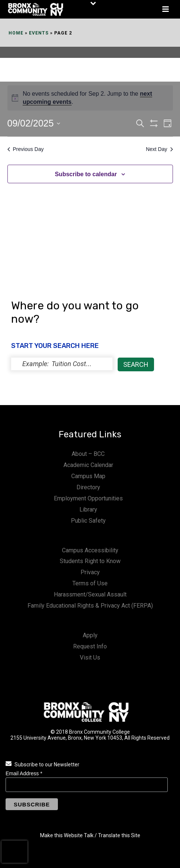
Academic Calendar (88, 465)
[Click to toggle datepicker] (34, 124)
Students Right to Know (90, 561)
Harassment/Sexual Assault (90, 594)
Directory (88, 487)
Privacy (90, 572)
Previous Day (26, 149)
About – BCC (88, 454)
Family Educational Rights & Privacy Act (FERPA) (90, 606)
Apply (90, 635)
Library (88, 509)
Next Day (159, 149)
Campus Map (88, 476)
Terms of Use (90, 583)
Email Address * (24, 773)
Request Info (90, 646)
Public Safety (88, 521)
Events (39, 33)
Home (16, 33)
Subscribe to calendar (86, 174)
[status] (62, 364)
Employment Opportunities (88, 498)
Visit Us (90, 657)
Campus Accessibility (90, 550)
